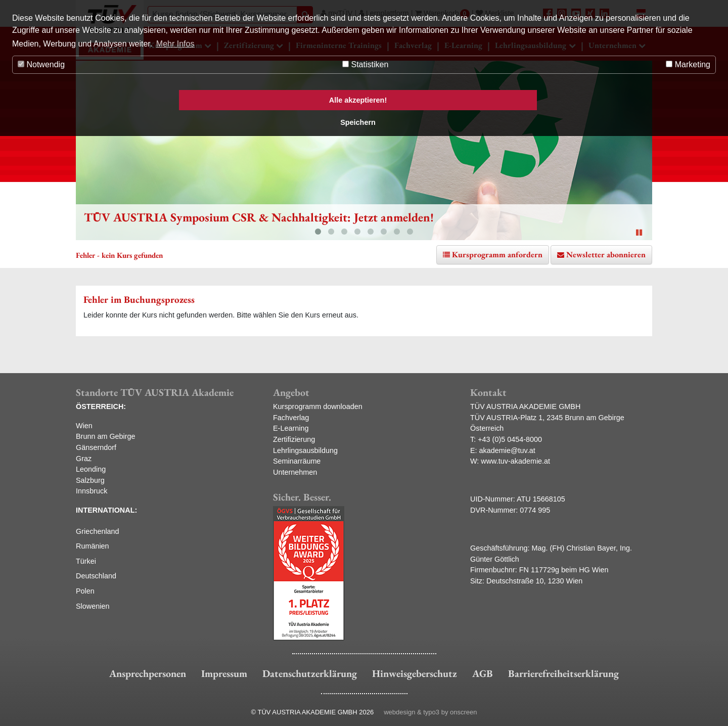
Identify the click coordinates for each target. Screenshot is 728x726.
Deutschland (96, 576)
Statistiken (365, 64)
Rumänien (93, 546)
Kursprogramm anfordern (497, 255)
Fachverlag (291, 418)
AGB (483, 673)
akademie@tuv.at (507, 450)
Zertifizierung (294, 439)
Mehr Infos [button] (175, 44)
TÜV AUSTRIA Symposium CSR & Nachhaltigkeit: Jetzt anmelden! (259, 217)
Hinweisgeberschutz (415, 673)
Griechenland (98, 531)
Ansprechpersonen (148, 673)
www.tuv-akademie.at (515, 461)
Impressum (224, 673)
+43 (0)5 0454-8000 (510, 439)
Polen (85, 591)
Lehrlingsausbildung (305, 450)
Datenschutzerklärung (310, 673)
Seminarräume (297, 461)
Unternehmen (295, 472)
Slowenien (93, 606)
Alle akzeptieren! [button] (358, 100)
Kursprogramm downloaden (318, 406)
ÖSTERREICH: (101, 406)
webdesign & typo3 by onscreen (430, 712)
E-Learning (291, 428)
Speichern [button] (358, 122)
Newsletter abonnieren (606, 255)
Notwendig (41, 64)
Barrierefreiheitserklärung (563, 673)
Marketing (688, 64)
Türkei (86, 561)
